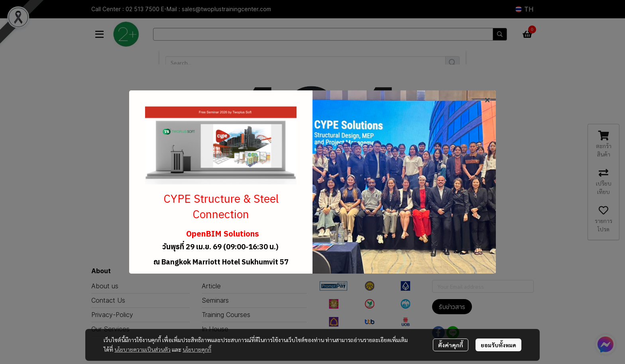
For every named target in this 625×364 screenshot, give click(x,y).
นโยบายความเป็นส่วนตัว (142, 349)
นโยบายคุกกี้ (197, 349)
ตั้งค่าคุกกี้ (451, 345)
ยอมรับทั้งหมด (498, 345)
